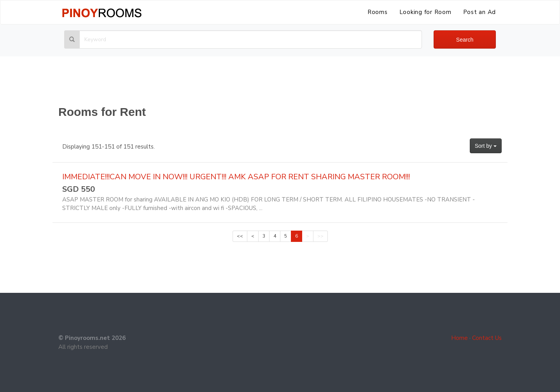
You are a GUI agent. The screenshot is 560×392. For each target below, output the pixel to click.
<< (240, 236)
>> (320, 236)
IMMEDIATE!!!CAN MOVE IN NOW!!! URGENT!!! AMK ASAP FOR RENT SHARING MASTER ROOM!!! (236, 177)
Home (459, 338)
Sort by (486, 146)
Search (465, 40)
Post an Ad (480, 12)
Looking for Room (425, 12)
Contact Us (487, 338)
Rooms (378, 12)
